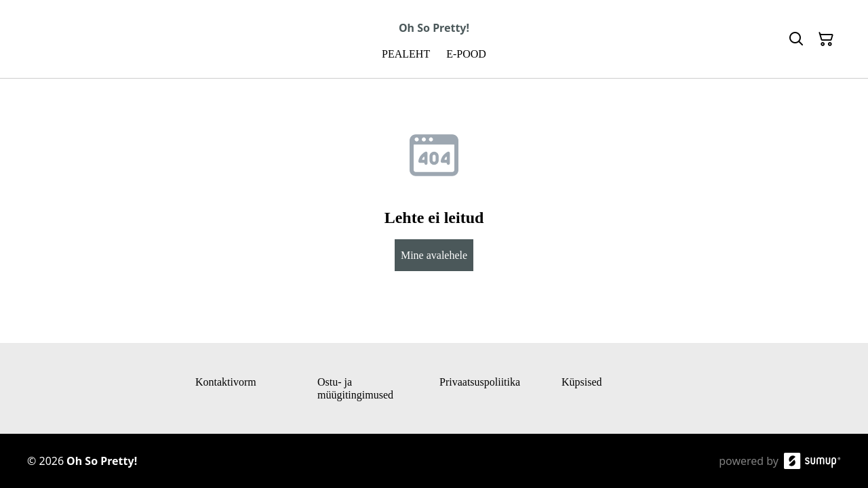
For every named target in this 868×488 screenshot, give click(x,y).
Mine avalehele (434, 255)
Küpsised (582, 382)
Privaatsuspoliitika (480, 382)
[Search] (796, 39)
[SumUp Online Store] (812, 461)
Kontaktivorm (226, 382)
